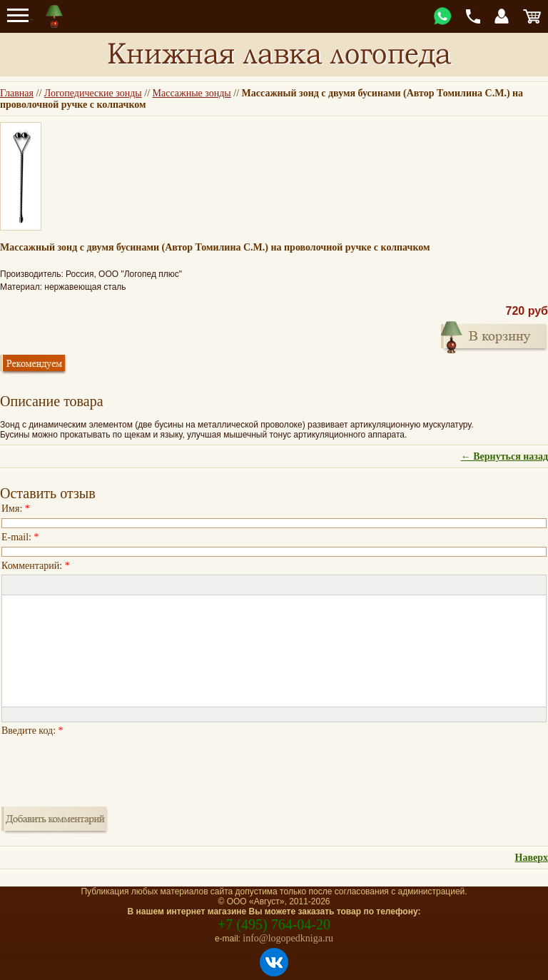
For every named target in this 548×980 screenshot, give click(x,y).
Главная (17, 93)
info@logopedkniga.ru (288, 938)
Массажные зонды (192, 93)
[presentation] (110, 767)
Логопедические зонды (93, 93)
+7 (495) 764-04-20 (274, 924)
